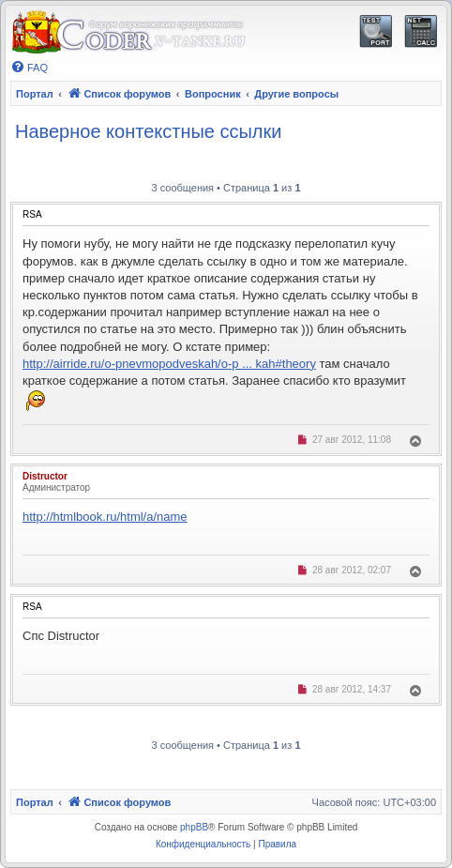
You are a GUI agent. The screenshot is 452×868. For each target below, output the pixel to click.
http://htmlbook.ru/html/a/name (105, 517)
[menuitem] (29, 68)
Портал (35, 94)
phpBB (194, 827)
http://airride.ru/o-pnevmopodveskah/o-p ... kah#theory (169, 364)
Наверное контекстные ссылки (148, 131)
